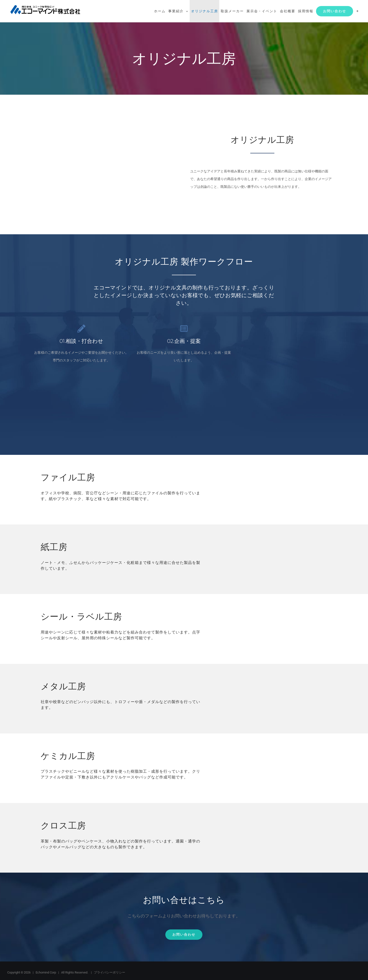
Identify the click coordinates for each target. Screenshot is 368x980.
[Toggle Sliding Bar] (358, 11)
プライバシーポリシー (110, 972)
